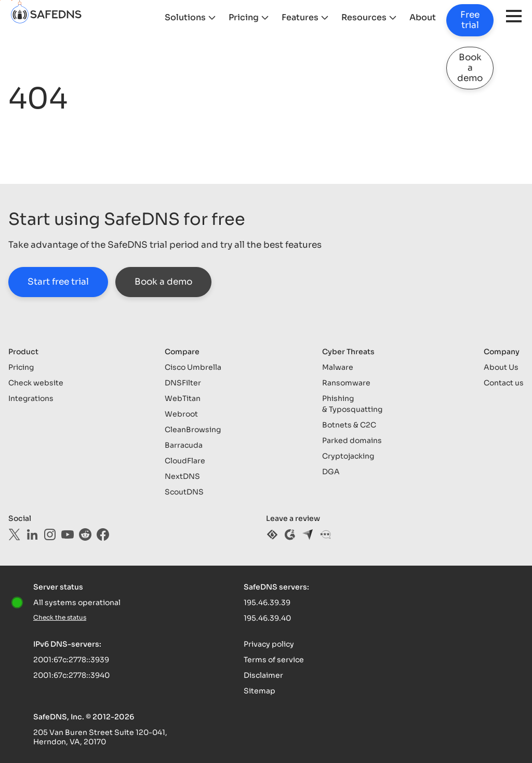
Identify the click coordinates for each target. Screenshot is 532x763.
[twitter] (15, 534)
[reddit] (85, 534)
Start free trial (58, 282)
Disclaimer (263, 675)
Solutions (185, 17)
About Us (501, 367)
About (423, 17)
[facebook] (103, 534)
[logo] (81, 18)
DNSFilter (183, 383)
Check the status (60, 617)
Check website (36, 383)
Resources (364, 17)
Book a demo (470, 68)
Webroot (181, 414)
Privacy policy (269, 644)
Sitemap (260, 691)
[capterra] (308, 534)
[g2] (290, 534)
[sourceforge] (272, 534)
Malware (338, 367)
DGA (331, 472)
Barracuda (184, 445)
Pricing (244, 17)
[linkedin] (32, 534)
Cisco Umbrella (193, 367)
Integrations (31, 398)
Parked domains (352, 440)
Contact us (504, 383)
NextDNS (182, 476)
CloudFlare (185, 461)
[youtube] (68, 534)
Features (300, 17)
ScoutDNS (184, 492)
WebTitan (183, 398)
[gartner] (325, 534)
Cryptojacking (348, 456)
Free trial (470, 20)
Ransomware (346, 383)
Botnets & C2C (349, 425)
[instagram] (50, 534)
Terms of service (274, 660)
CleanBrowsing (193, 430)
